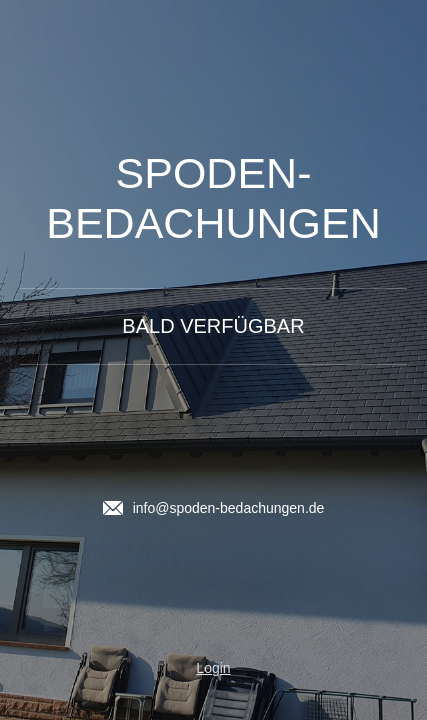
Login (213, 668)
